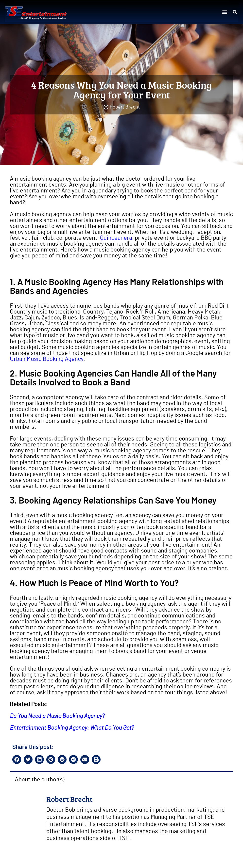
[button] (225, 12)
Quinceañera (116, 238)
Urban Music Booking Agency (47, 359)
